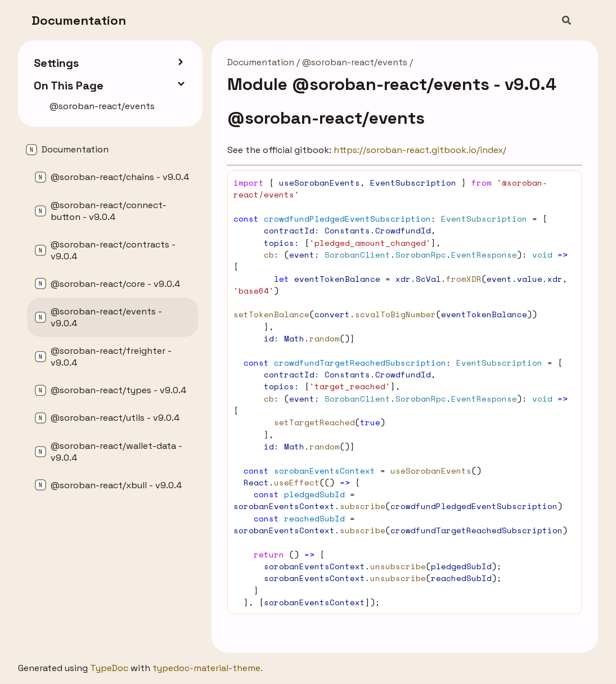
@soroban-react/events (355, 62)
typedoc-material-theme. (208, 668)
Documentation (79, 20)
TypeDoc (109, 668)
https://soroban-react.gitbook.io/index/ (420, 150)
